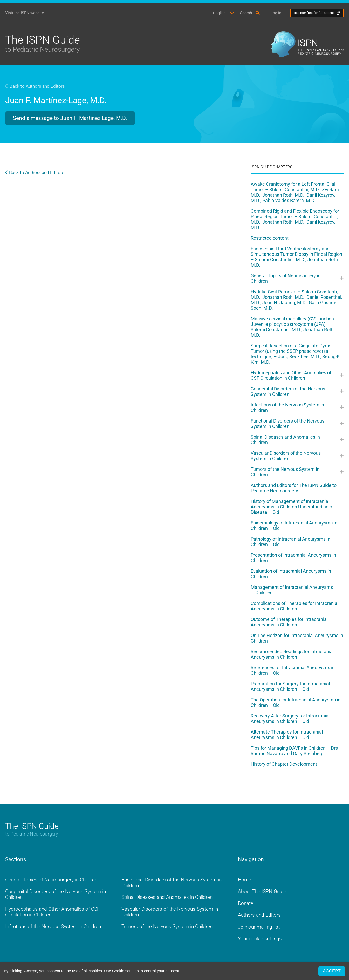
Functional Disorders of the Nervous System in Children (288, 424)
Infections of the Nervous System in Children (287, 408)
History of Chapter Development (284, 764)
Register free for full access (314, 13)
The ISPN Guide (43, 43)
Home (245, 880)
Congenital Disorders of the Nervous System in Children (288, 391)
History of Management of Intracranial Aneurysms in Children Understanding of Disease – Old (292, 507)
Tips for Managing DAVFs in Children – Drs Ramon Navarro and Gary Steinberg (294, 751)
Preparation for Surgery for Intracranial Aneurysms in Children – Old (290, 686)
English (219, 13)
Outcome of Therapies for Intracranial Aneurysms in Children (289, 622)
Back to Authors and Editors (35, 86)
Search (246, 13)
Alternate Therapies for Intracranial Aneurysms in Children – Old (287, 735)
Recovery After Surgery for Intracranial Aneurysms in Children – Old (290, 719)
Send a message (70, 118)
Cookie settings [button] (125, 971)
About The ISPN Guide (262, 892)
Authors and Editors (259, 915)
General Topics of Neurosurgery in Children (286, 278)
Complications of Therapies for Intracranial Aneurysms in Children (295, 606)
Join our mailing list (259, 927)
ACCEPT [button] (332, 971)
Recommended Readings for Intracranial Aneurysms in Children (292, 654)
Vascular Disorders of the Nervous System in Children (286, 456)
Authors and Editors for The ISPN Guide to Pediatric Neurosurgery (294, 488)
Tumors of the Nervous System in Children (285, 472)
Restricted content (270, 238)
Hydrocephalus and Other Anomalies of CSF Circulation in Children (291, 375)
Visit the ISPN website (25, 13)
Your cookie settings (260, 939)
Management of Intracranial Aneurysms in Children (292, 590)
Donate (246, 903)
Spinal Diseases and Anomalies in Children (285, 440)
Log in (276, 13)
